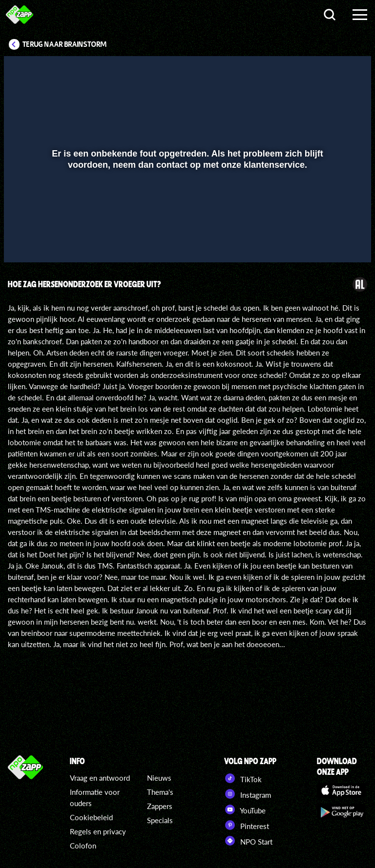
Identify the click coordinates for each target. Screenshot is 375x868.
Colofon (83, 846)
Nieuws (159, 778)
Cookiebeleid (91, 817)
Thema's (160, 792)
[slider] (186, 221)
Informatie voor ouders (95, 798)
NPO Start (248, 841)
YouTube (245, 809)
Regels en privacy (98, 831)
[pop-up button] (331, 241)
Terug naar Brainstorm (64, 44)
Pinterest (247, 825)
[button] (24, 241)
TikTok (243, 778)
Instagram (248, 794)
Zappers (160, 806)
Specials (160, 820)
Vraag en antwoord (100, 778)
